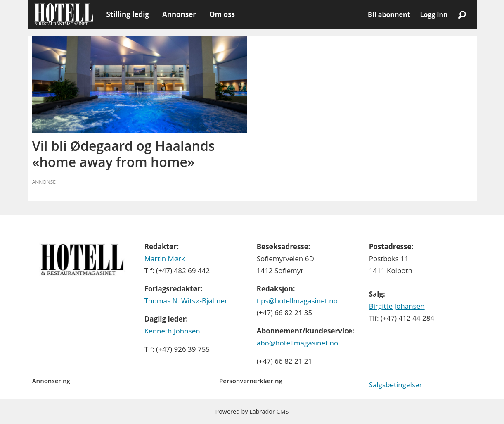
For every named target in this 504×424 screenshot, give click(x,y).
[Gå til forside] (64, 14)
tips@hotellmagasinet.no (297, 301)
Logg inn (434, 14)
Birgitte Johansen (397, 306)
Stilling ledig (128, 14)
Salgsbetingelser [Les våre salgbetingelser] (396, 385)
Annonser (179, 14)
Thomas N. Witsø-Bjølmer (186, 301)
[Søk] (462, 14)
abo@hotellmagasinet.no (298, 343)
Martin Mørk (165, 258)
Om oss (222, 14)
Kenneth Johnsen (172, 331)
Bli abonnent (389, 14)
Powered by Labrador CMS (252, 411)
